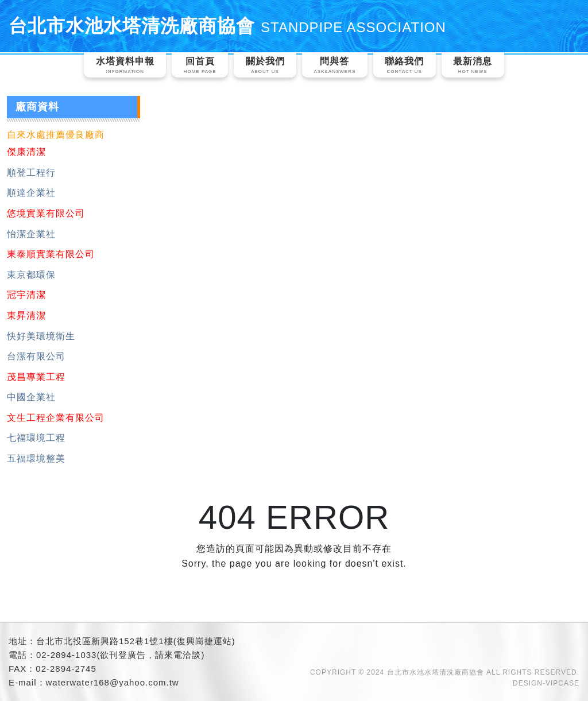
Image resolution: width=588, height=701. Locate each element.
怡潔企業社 (31, 234)
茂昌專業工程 (36, 377)
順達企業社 (31, 193)
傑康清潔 (26, 152)
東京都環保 (31, 275)
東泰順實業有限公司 (51, 254)
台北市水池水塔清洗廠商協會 (227, 26)
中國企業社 (31, 397)
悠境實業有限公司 (46, 213)
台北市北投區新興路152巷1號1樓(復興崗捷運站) (136, 641)
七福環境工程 (36, 438)
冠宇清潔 (26, 295)
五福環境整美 (36, 458)
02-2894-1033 (66, 655)
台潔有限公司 (36, 356)
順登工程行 (31, 173)
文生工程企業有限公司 (56, 418)
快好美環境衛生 (41, 336)
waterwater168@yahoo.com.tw (113, 682)
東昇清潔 (26, 315)
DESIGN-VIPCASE (546, 683)
